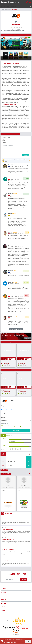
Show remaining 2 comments (16, 329)
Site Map (29, 637)
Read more (28, 338)
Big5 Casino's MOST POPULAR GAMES (16, 370)
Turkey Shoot (20, 390)
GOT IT (28, 641)
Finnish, (13, 410)
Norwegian (18, 410)
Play (29, 458)
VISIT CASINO (16, 430)
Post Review (26, 155)
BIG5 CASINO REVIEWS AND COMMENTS (10, 134)
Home (2, 9)
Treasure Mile (10, 458)
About (2, 637)
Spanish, (8, 410)
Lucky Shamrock (5, 390)
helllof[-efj (3, 491)
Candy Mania (20, 362)
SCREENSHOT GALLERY (16, 35)
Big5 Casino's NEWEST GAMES (16, 342)
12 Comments (17, 29)
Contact (7, 637)
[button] (29, 474)
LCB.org (28, 161)
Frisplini (19, 491)
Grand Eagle (9, 466)
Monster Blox (4, 362)
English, (3, 410)
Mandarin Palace (11, 462)
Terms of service (14, 637)
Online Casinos (7, 9)
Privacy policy (23, 637)
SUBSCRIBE (23, 579)
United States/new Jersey (17, 32)
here (15, 643)
